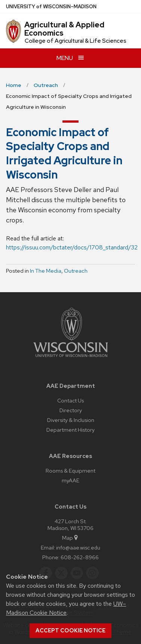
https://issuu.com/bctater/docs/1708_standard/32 (72, 247)
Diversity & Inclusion (71, 420)
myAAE (70, 480)
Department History (70, 430)
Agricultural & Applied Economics (64, 29)
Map (70, 538)
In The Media (46, 271)
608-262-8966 (80, 557)
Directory (71, 410)
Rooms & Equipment (70, 471)
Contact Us (70, 400)
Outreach (76, 271)
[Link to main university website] (71, 358)
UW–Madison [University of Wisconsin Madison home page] (51, 7)
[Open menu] (70, 58)
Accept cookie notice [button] (70, 630)
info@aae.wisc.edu (78, 547)
